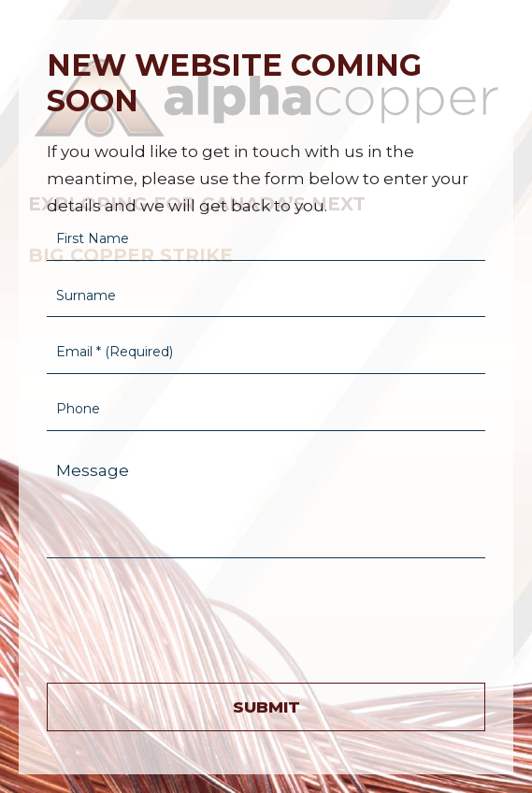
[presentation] (189, 616)
